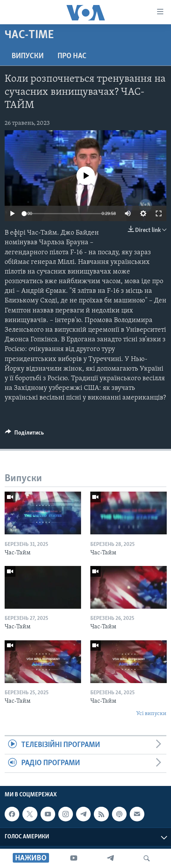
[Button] (25, 435)
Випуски (28, 56)
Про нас (72, 56)
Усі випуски (151, 714)
